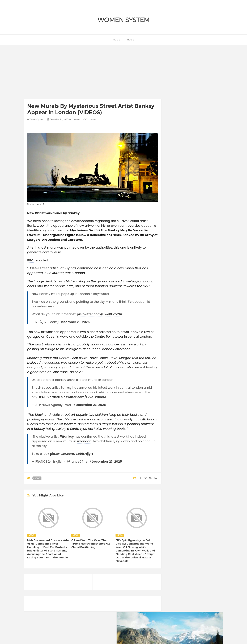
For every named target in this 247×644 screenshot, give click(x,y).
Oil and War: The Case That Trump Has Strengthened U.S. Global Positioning (91, 544)
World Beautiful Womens (183, 468)
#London (84, 441)
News (37, 478)
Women (199, 463)
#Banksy (67, 436)
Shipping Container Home (186, 393)
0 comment (90, 119)
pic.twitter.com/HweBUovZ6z (100, 314)
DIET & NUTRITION (181, 439)
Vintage (187, 463)
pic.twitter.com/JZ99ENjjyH (72, 454)
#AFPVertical (49, 397)
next (173, 223)
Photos (195, 457)
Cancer (174, 433)
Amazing (175, 427)
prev (170, 223)
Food (198, 439)
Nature (174, 457)
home (116, 40)
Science (175, 463)
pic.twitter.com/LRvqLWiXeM (83, 397)
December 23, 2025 (75, 322)
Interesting (192, 451)
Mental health (209, 451)
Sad (205, 457)
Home (131, 40)
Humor (198, 445)
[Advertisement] (93, 73)
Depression (201, 433)
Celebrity (187, 433)
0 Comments (74, 119)
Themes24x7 (134, 638)
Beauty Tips (202, 427)
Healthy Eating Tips (181, 445)
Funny (208, 439)
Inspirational (177, 451)
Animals (188, 427)
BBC (30, 260)
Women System (123, 20)
